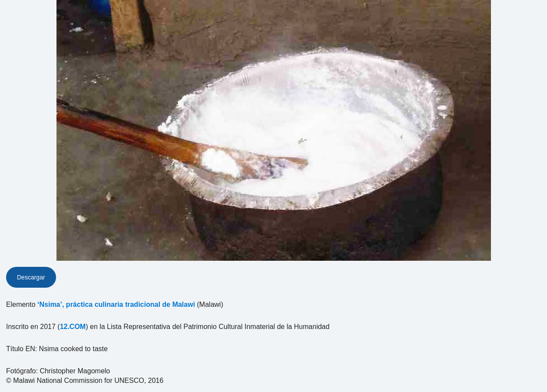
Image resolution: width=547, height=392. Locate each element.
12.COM (73, 327)
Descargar (31, 277)
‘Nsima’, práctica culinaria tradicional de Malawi (116, 304)
